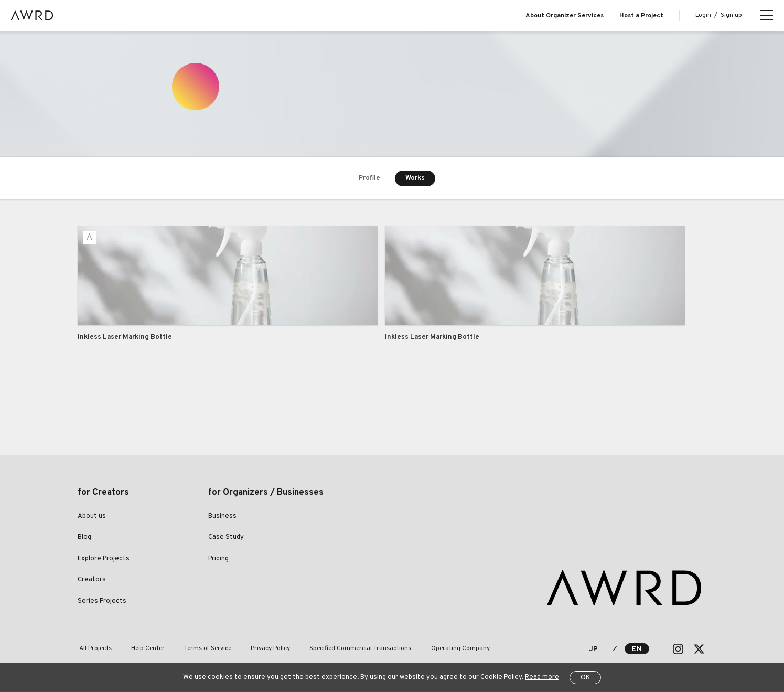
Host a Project (641, 16)
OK (585, 678)
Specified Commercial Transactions (344, 650)
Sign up (731, 15)
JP (593, 650)
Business (222, 517)
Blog (84, 538)
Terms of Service (199, 650)
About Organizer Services (565, 16)
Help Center (143, 650)
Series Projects (102, 602)
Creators (92, 581)
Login (703, 15)
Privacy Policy (258, 650)
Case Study (226, 538)
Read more (542, 677)
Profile (369, 178)
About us (92, 517)
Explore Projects (104, 559)
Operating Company (440, 650)
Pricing (218, 559)
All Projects (94, 650)
